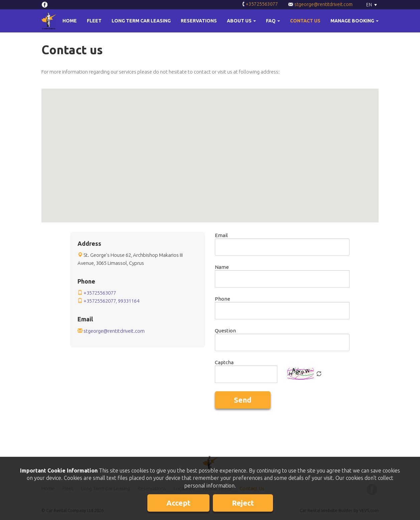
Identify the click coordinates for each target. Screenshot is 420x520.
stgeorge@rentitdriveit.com (320, 4)
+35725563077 (260, 5)
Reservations (199, 21)
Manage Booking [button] (355, 21)
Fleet (94, 21)
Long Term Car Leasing (141, 21)
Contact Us (305, 21)
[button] (241, 21)
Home (70, 21)
